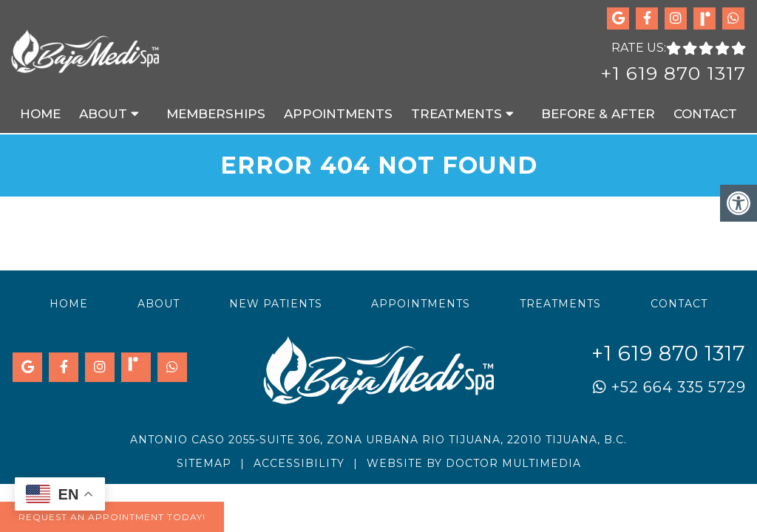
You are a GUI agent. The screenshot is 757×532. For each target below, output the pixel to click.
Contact (705, 114)
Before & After (598, 114)
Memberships (216, 114)
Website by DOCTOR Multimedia (474, 463)
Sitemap (204, 463)
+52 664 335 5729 (669, 387)
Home (40, 114)
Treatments (456, 114)
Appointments (338, 114)
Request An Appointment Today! (112, 517)
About (103, 114)
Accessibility (299, 463)
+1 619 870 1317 (673, 73)
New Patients (276, 304)
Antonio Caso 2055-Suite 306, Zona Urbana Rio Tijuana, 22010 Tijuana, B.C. (378, 440)
